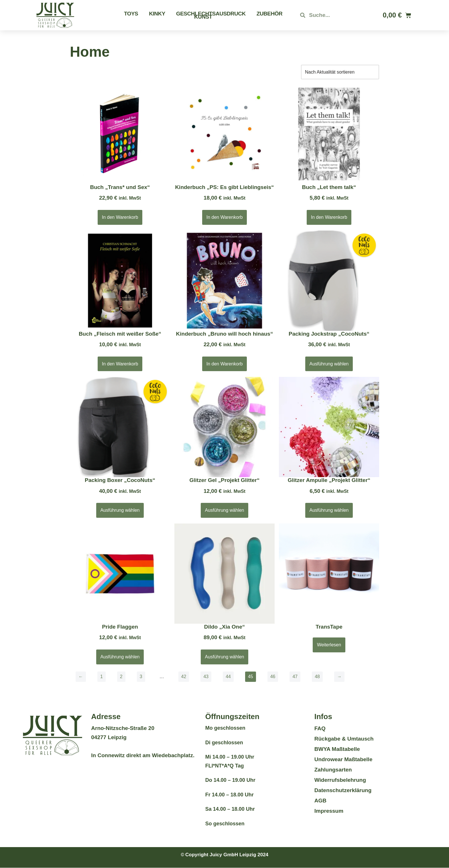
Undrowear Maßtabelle (343, 759)
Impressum (329, 811)
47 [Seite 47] (295, 677)
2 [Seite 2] (121, 677)
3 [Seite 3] (141, 677)
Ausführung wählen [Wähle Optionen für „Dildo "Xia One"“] (225, 657)
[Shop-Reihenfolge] (340, 72)
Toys (131, 14)
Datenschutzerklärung (343, 790)
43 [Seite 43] (206, 677)
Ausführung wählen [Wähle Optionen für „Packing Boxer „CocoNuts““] (120, 510)
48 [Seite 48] (318, 677)
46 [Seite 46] (273, 677)
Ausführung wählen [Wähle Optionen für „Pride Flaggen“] (120, 657)
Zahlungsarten (333, 770)
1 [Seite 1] (102, 677)
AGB (320, 801)
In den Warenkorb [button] (120, 217)
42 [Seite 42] (184, 677)
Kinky (157, 14)
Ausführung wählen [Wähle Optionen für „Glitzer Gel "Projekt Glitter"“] (225, 510)
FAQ (320, 728)
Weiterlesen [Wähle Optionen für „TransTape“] (329, 645)
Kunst (203, 17)
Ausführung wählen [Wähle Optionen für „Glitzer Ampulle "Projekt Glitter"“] (329, 510)
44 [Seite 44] (228, 677)
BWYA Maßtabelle (337, 749)
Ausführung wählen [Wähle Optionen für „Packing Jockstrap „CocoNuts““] (329, 364)
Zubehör (269, 14)
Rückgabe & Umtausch (344, 739)
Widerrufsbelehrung (340, 780)
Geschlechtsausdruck (211, 14)
